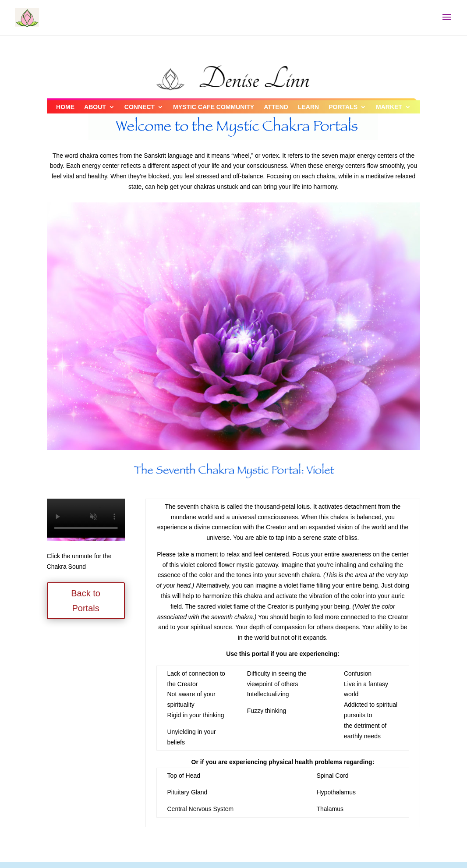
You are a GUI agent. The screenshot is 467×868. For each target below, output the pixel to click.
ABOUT (95, 107)
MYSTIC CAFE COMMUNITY (214, 107)
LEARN (308, 107)
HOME (65, 107)
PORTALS (343, 107)
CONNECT (140, 107)
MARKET (389, 107)
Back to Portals (86, 601)
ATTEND (276, 107)
